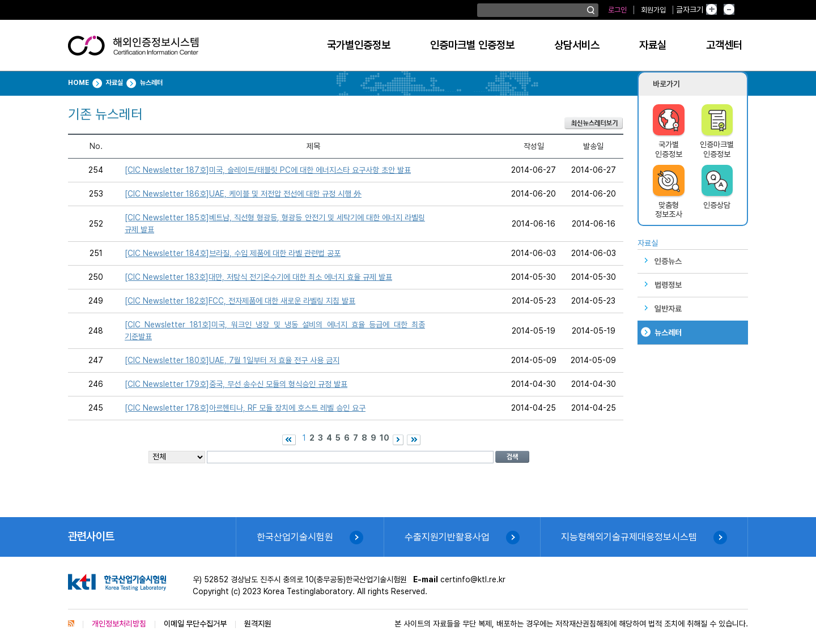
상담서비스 (577, 45)
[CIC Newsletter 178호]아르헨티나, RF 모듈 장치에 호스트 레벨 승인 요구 (245, 408)
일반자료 (668, 309)
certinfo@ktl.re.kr (473, 579)
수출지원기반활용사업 (447, 537)
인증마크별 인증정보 (472, 45)
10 (384, 438)
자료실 (653, 45)
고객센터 (724, 45)
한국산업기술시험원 (295, 537)
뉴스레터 (668, 332)
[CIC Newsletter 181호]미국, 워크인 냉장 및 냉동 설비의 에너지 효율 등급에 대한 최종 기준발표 (275, 330)
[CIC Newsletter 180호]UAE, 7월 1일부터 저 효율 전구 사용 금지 (232, 360)
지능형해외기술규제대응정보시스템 (629, 537)
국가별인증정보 (359, 45)
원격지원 (258, 624)
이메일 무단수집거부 (195, 624)
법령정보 (668, 285)
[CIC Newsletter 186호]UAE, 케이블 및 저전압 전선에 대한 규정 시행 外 (243, 194)
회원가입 (653, 10)
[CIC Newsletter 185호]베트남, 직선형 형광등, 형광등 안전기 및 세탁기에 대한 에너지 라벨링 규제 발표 (275, 223)
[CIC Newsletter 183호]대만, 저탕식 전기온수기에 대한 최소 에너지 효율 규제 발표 (258, 277)
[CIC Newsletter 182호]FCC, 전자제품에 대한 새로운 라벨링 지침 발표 (240, 301)
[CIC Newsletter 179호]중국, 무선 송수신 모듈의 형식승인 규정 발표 (236, 384)
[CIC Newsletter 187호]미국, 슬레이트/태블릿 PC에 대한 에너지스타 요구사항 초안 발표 (268, 170)
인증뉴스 (668, 261)
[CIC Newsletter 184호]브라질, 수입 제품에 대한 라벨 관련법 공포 (233, 253)
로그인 (617, 10)
